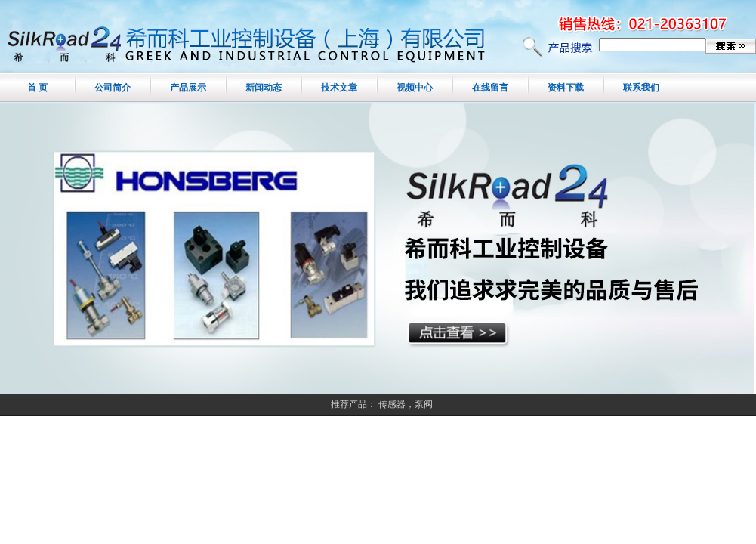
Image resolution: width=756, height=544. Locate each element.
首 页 (37, 88)
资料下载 (566, 88)
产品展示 (188, 88)
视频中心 (415, 88)
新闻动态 (264, 88)
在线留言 (490, 88)
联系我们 (641, 88)
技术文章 (339, 88)
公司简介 (113, 88)
